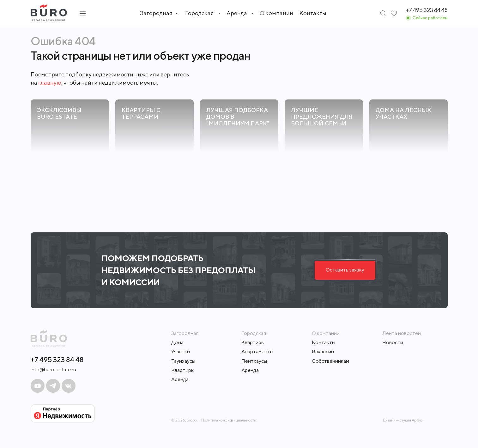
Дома (177, 342)
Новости (393, 342)
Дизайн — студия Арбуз (403, 420)
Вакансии (323, 352)
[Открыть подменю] (83, 13)
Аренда (180, 379)
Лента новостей (402, 333)
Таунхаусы (183, 361)
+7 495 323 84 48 (57, 360)
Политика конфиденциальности (229, 420)
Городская (200, 13)
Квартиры (183, 370)
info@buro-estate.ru (53, 370)
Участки (181, 352)
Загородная (156, 13)
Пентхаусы (254, 361)
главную (50, 83)
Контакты (313, 13)
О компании (276, 13)
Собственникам (330, 361)
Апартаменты (257, 352)
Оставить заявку (345, 270)
